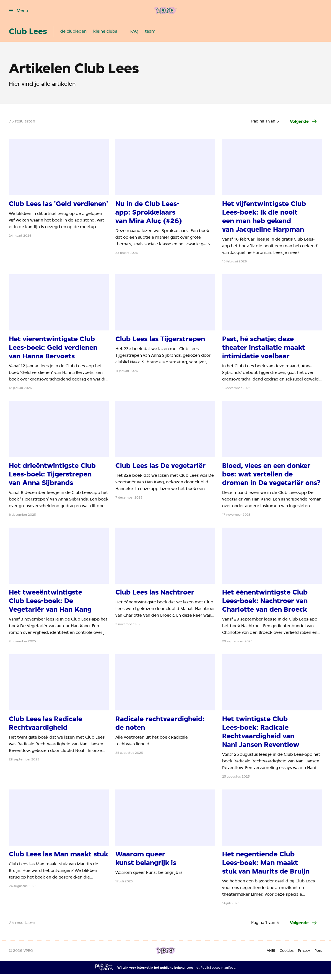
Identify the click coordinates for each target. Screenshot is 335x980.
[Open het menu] (18, 11)
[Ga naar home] (165, 11)
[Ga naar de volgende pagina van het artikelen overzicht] (304, 121)
